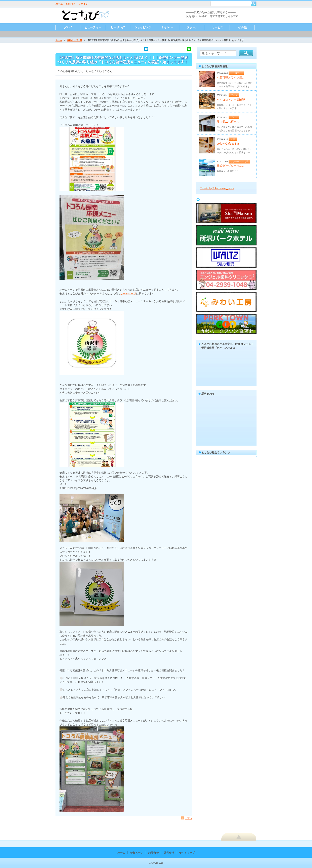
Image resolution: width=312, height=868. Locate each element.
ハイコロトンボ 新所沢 (231, 100)
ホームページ (128, 293)
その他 (242, 27)
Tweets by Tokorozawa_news (217, 188)
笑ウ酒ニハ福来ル (228, 122)
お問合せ (71, 4)
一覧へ (189, 818)
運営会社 (169, 853)
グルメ (68, 27)
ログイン (83, 4)
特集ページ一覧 (74, 40)
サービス (218, 27)
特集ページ (137, 853)
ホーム (59, 4)
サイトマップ (187, 853)
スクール (193, 27)
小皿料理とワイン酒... (231, 78)
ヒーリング (118, 27)
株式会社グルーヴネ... (231, 166)
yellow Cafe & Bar (228, 144)
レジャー (168, 27)
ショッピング (143, 27)
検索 (253, 4)
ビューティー (93, 27)
